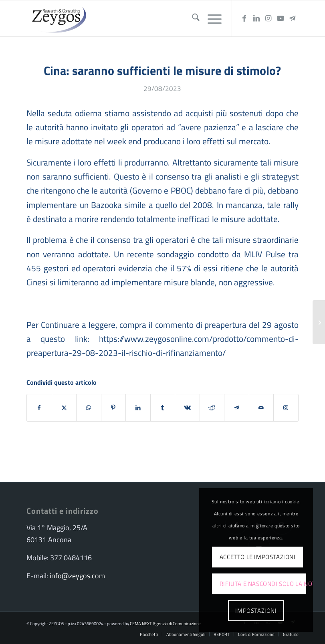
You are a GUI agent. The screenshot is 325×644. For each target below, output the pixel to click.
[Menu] (211, 18)
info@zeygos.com (77, 576)
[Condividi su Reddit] (212, 408)
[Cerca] (192, 18)
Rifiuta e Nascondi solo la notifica (263, 584)
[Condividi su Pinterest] (114, 408)
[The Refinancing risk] (319, 322)
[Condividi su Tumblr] (163, 408)
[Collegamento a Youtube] (281, 18)
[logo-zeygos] (57, 18)
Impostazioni (256, 611)
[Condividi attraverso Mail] (261, 408)
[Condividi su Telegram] (237, 408)
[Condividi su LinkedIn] (138, 408)
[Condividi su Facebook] (39, 408)
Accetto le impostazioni (258, 557)
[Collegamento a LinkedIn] (256, 18)
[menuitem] (192, 18)
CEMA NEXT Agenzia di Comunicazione (166, 624)
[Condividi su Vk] (187, 408)
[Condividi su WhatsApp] (89, 408)
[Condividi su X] (64, 408)
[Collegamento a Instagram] (268, 18)
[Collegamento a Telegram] (293, 18)
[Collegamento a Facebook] (244, 18)
